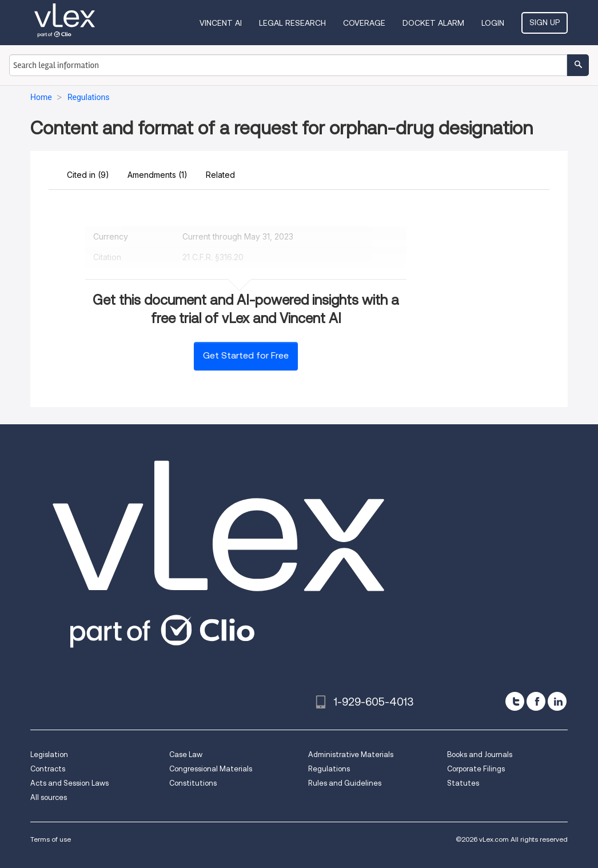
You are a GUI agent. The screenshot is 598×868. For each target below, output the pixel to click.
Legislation (49, 754)
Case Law (186, 754)
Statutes (463, 783)
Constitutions (193, 783)
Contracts (48, 769)
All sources (49, 797)
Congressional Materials (211, 769)
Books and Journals (480, 754)
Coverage (364, 23)
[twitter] (515, 701)
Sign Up (545, 22)
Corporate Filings (476, 769)
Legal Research (292, 23)
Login (493, 23)
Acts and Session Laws (69, 783)
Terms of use (51, 839)
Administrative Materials (351, 754)
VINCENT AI (221, 23)
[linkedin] (557, 701)
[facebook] (536, 701)
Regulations (329, 769)
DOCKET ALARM (433, 23)
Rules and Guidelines (345, 783)
